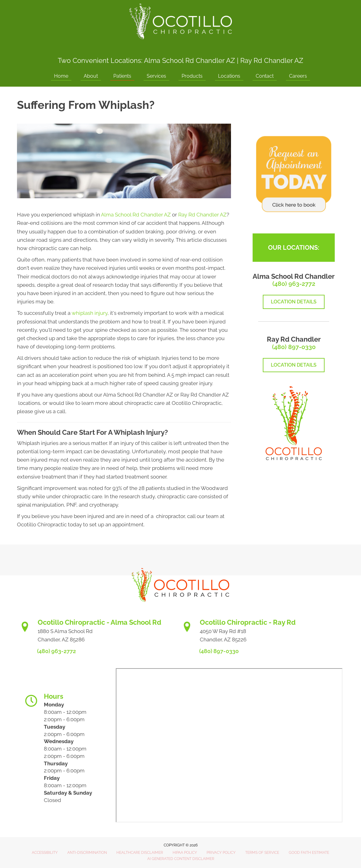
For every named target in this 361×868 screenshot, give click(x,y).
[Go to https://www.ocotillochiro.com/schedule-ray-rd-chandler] (262, 633)
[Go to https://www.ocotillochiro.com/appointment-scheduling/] (100, 633)
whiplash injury (90, 313)
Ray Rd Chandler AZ (272, 60)
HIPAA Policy (185, 853)
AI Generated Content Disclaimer (181, 859)
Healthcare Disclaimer (140, 853)
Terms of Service (262, 853)
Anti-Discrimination (87, 853)
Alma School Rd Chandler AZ (189, 60)
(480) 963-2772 (294, 284)
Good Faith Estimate (309, 853)
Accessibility (45, 853)
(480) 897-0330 (294, 347)
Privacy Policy (221, 853)
